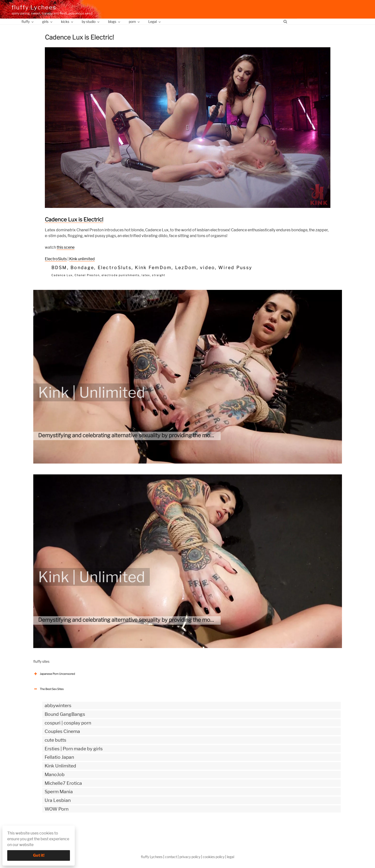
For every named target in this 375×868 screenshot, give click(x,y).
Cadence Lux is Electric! (74, 219)
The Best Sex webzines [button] (51, 829)
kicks (67, 22)
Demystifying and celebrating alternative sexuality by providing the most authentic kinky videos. (155, 435)
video (207, 268)
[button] (188, 128)
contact (171, 857)
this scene (66, 247)
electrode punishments (121, 275)
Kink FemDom (153, 268)
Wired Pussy (235, 268)
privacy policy (190, 857)
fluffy (28, 22)
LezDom (186, 268)
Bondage (82, 268)
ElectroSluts (56, 259)
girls (48, 22)
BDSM (59, 268)
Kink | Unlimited (92, 392)
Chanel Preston (87, 275)
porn (135, 22)
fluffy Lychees (34, 7)
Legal (155, 22)
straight (159, 275)
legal (231, 857)
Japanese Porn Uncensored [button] (54, 674)
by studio (91, 22)
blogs (114, 22)
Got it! (39, 855)
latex (146, 275)
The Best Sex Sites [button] (48, 689)
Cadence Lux (62, 275)
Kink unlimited (82, 259)
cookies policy (214, 857)
